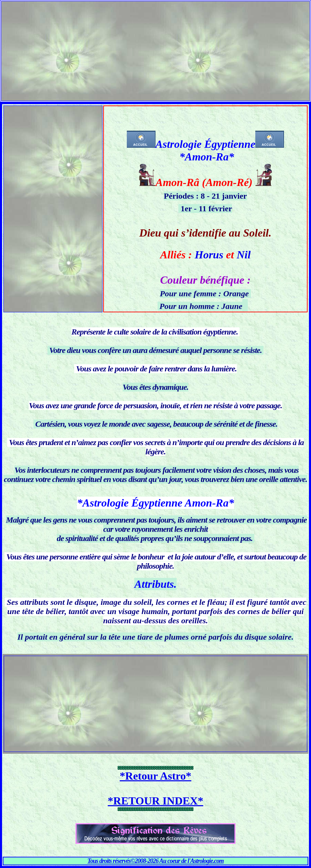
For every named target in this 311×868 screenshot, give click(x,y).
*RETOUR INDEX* (155, 801)
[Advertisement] (155, 49)
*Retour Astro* (155, 776)
